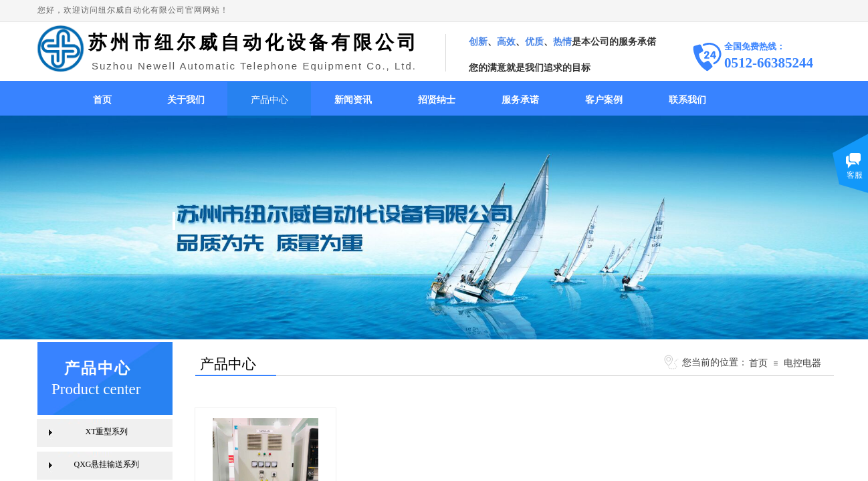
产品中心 (269, 100)
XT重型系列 (107, 432)
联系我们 (687, 100)
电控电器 (802, 363)
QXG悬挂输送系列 (107, 464)
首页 (102, 100)
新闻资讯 (353, 100)
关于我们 (186, 100)
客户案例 (604, 100)
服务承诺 (520, 100)
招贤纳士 (437, 100)
